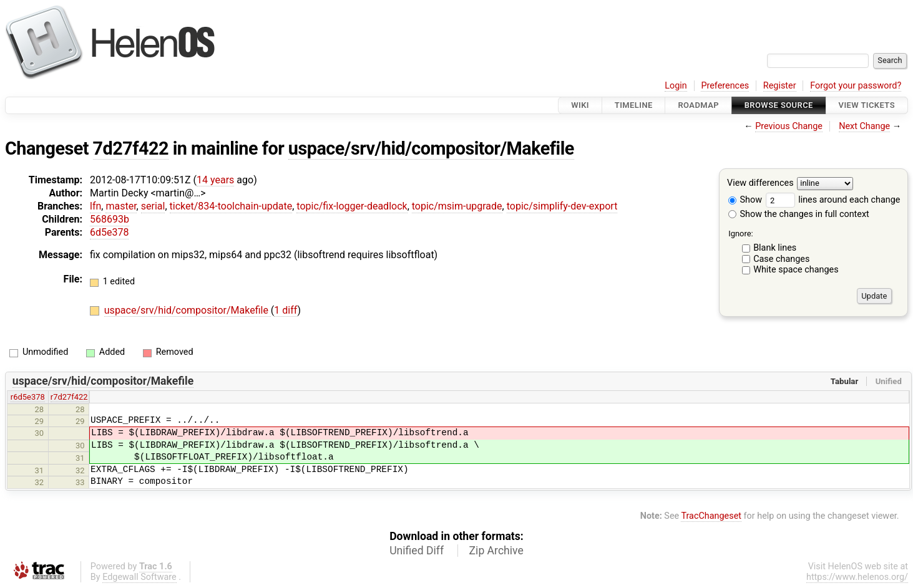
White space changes (796, 270)
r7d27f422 (69, 397)
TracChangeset (711, 516)
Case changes (781, 259)
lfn (95, 206)
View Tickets (867, 105)
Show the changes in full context (799, 214)
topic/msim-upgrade (457, 206)
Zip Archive (496, 551)
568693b (110, 219)
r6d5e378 (28, 397)
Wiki (580, 105)
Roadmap (698, 105)
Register (780, 86)
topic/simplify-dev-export (562, 206)
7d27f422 (131, 148)
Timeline (634, 105)
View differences (760, 184)
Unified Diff (417, 551)
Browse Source (779, 105)
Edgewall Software (139, 577)
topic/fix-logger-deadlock (352, 206)
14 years (215, 180)
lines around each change (833, 200)
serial (153, 206)
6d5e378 (109, 232)
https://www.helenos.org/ (857, 577)
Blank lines (775, 248)
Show (745, 200)
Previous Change (789, 126)
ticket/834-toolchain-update (231, 206)
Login (676, 86)
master (121, 206)
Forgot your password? (856, 86)
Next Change (864, 126)
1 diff (286, 310)
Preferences (725, 86)
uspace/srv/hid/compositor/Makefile (431, 148)
